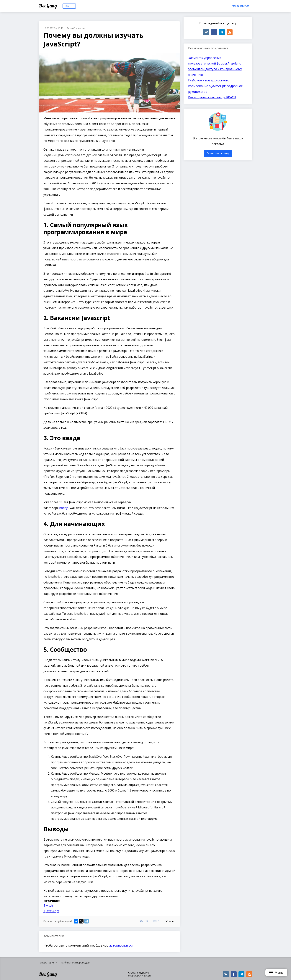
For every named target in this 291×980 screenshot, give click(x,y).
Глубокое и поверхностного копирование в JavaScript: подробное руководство (215, 86)
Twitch (48, 905)
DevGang (48, 6)
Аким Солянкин (76, 28)
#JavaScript (51, 911)
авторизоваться (121, 945)
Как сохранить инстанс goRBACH (212, 97)
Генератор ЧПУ (48, 963)
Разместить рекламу (218, 153)
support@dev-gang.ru (140, 976)
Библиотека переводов (76, 963)
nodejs (64, 508)
